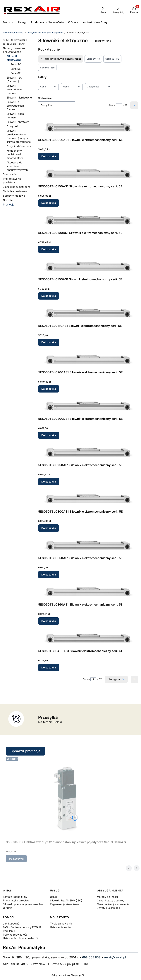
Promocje (9, 204)
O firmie (8, 908)
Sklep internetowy (66, 975)
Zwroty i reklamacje (109, 908)
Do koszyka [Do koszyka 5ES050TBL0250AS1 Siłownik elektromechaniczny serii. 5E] (49, 482)
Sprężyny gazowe (14, 196)
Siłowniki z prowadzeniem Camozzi (16, 106)
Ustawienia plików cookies (19, 938)
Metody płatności (107, 897)
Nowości (8, 200)
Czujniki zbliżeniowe (19, 146)
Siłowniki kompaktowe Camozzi (14, 89)
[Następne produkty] (116, 679)
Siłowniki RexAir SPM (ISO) (66, 900)
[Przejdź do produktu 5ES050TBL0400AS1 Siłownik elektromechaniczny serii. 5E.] (88, 638)
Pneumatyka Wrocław (16, 900)
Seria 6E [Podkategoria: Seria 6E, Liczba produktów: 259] (47, 68)
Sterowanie (10, 174)
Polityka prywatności (16, 935)
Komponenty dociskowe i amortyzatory (15, 154)
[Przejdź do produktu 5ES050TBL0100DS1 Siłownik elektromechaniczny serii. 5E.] (88, 219)
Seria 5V (16, 64)
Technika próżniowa (15, 191)
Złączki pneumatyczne (17, 187)
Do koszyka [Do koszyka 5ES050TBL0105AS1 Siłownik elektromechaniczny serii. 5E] (49, 296)
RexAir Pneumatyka (13, 33)
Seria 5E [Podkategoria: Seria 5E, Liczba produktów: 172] (112, 59)
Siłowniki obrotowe (18, 122)
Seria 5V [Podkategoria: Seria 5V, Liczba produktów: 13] (93, 59)
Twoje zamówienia (61, 923)
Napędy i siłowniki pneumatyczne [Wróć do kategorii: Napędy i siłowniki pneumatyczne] (61, 59)
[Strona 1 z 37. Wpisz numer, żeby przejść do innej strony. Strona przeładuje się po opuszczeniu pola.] (119, 105)
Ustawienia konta (60, 927)
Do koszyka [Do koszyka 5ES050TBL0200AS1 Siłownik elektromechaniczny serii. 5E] (49, 389)
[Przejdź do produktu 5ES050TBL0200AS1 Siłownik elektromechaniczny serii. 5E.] (88, 359)
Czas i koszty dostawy (111, 900)
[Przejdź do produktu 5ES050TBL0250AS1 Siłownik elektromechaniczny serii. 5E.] (88, 452)
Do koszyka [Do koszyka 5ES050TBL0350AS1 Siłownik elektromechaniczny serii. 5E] (49, 574)
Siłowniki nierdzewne (19, 97)
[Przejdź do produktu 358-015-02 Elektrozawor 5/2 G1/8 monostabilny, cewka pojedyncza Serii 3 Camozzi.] (66, 797)
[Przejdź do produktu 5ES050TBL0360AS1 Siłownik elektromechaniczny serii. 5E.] (88, 591)
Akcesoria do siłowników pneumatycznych (17, 166)
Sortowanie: (45, 98)
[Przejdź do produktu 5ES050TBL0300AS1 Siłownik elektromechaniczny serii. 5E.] (88, 498)
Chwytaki (12, 126)
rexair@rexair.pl (115, 957)
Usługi (54, 897)
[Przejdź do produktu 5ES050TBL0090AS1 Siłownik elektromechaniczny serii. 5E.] (88, 126)
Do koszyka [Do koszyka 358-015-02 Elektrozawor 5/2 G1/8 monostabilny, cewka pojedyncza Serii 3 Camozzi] (16, 859)
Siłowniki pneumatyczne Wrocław (23, 904)
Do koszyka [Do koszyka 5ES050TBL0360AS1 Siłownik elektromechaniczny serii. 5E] (49, 621)
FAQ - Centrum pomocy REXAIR (22, 927)
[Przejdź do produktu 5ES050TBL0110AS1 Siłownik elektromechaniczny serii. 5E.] (88, 312)
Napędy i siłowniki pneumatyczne (45, 33)
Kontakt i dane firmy (15, 897)
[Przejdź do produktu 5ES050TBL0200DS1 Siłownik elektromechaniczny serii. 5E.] (88, 405)
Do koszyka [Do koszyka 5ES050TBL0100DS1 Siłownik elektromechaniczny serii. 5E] (49, 249)
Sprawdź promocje (25, 751)
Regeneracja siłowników (64, 904)
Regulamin (9, 931)
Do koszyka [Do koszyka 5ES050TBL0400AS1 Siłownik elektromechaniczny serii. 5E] (49, 667)
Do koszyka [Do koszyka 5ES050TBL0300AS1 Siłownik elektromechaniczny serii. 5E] (49, 528)
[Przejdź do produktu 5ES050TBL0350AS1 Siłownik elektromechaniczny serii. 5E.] (88, 545)
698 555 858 (91, 957)
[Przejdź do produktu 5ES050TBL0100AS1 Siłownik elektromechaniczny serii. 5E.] (88, 173)
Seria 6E (16, 73)
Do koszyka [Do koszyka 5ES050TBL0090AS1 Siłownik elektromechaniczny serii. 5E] (49, 156)
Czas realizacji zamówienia (113, 904)
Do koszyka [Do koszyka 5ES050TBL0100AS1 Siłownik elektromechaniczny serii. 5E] (49, 203)
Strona (112, 105)
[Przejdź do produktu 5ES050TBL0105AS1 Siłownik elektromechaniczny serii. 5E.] (88, 266)
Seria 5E (16, 69)
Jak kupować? (12, 923)
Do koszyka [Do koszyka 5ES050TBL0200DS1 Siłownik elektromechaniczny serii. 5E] (49, 435)
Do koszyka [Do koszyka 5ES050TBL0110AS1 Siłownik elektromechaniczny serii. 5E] (49, 342)
